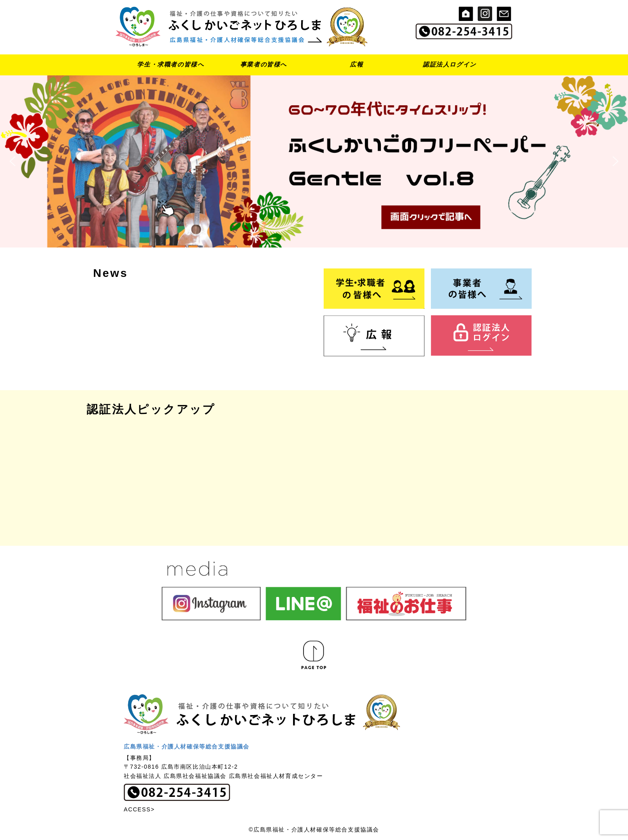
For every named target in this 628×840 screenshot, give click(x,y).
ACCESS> (139, 809)
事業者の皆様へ (264, 64)
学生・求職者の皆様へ (171, 64)
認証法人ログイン (450, 64)
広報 (357, 64)
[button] (314, 161)
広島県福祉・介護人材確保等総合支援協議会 (187, 746)
